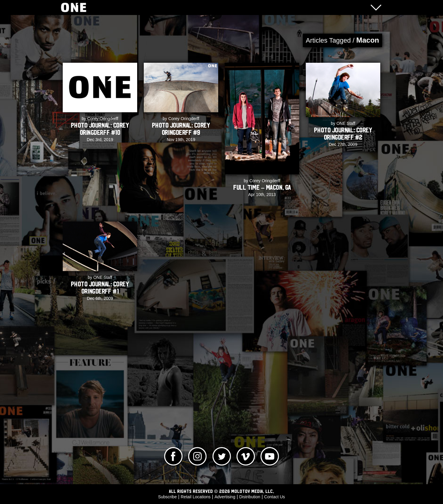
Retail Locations (196, 497)
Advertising (225, 497)
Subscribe (167, 497)
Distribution (250, 497)
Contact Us (274, 497)
